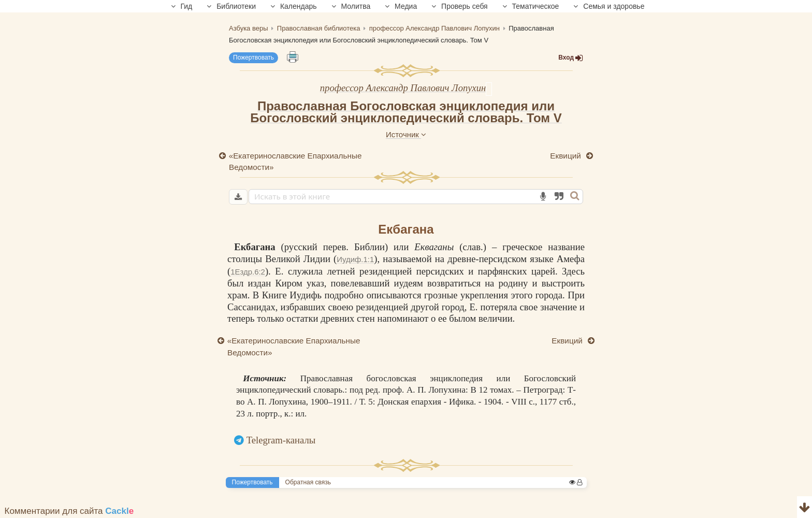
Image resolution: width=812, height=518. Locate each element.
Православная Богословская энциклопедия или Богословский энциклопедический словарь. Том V (406, 112)
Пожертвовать (253, 57)
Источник (406, 134)
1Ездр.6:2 (248, 272)
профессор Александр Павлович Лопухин (403, 88)
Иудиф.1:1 (355, 259)
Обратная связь (308, 482)
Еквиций (567, 156)
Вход (571, 58)
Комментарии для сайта (69, 511)
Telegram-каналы (281, 440)
